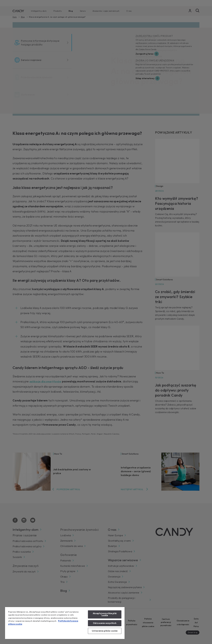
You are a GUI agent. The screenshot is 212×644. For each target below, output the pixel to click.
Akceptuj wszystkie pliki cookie (105, 614)
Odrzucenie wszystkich (105, 623)
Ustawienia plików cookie (105, 631)
